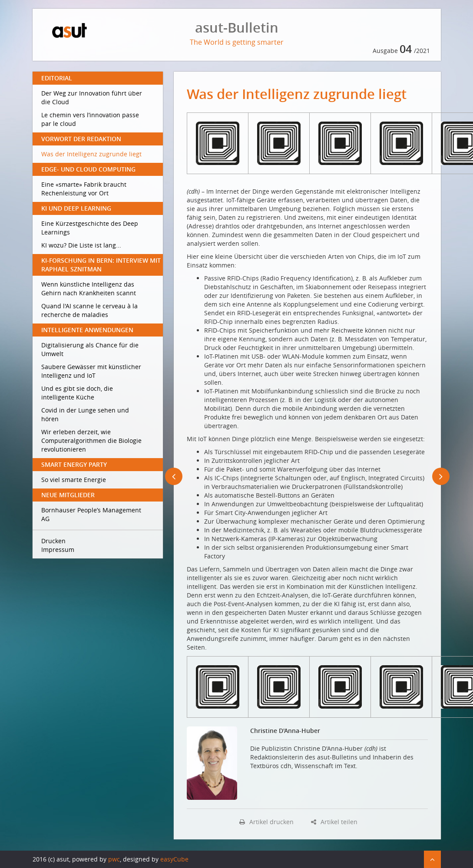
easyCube (174, 859)
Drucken (53, 541)
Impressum (58, 550)
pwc (114, 859)
